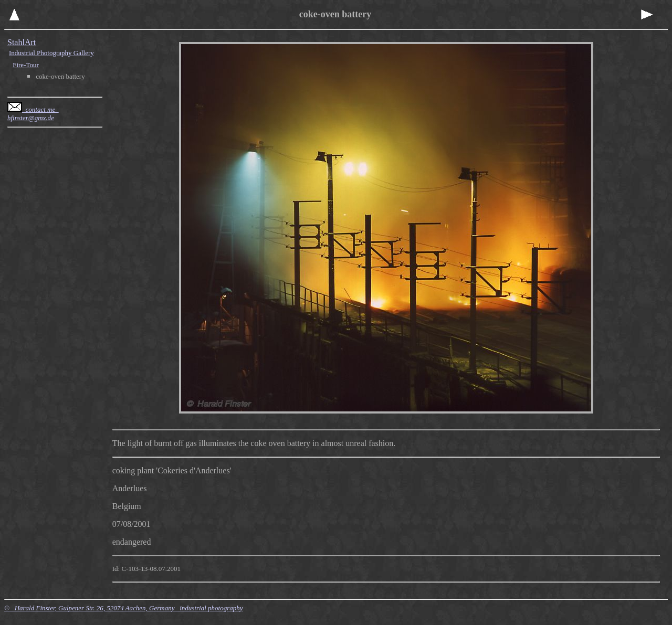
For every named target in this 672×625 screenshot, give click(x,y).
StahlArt (22, 42)
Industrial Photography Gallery (51, 53)
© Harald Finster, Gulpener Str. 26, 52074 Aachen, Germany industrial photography (124, 608)
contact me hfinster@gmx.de (33, 114)
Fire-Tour (26, 65)
